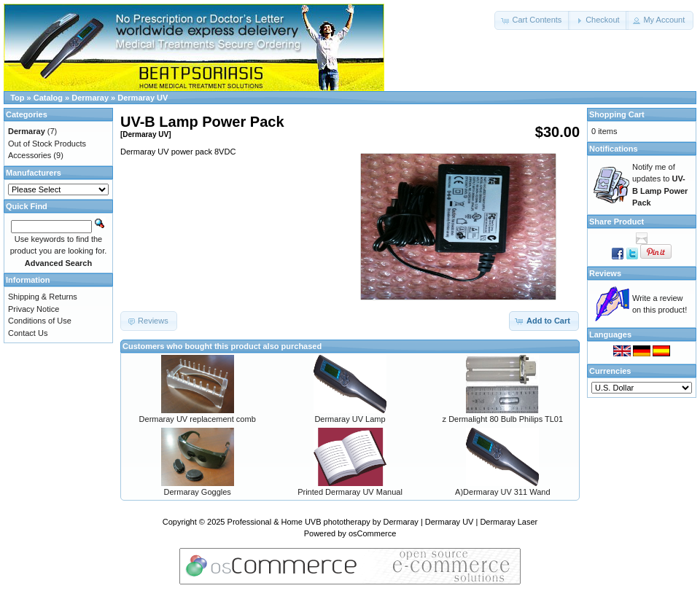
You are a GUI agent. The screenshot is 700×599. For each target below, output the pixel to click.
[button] (532, 20)
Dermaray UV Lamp (350, 419)
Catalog (48, 98)
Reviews (605, 273)
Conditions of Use (40, 321)
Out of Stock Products (47, 144)
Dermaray (90, 98)
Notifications (614, 149)
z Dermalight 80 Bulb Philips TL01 (503, 419)
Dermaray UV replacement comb (198, 419)
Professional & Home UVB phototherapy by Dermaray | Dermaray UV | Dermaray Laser (383, 522)
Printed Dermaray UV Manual (350, 492)
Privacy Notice (34, 309)
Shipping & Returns (43, 297)
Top (17, 98)
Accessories (30, 155)
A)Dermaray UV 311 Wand (502, 492)
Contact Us (28, 333)
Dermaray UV (143, 98)
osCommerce (372, 533)
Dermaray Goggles (198, 492)
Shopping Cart (617, 114)
